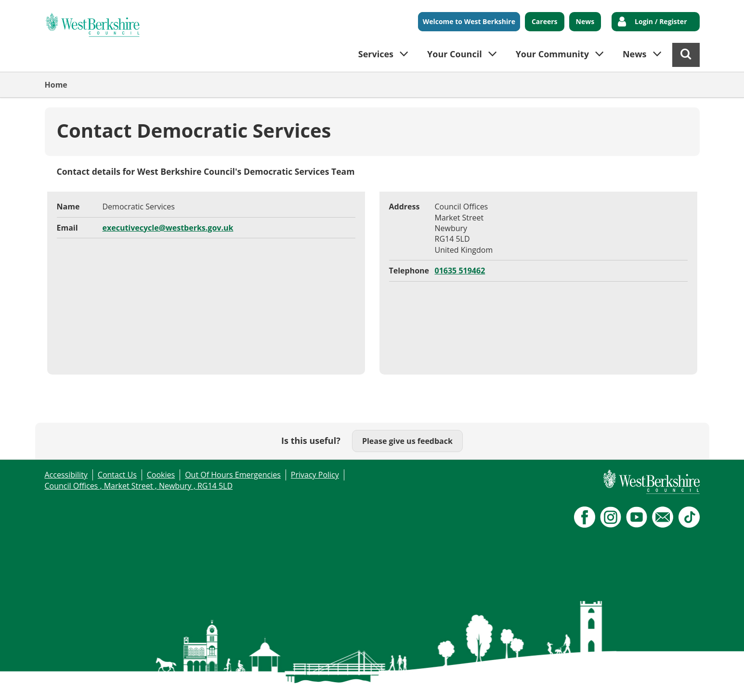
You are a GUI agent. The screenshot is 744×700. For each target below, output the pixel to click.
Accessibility (66, 475)
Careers (545, 21)
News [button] (635, 54)
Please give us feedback (407, 441)
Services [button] (376, 54)
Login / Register (661, 21)
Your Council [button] (455, 54)
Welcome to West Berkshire (469, 21)
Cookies (161, 475)
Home (56, 85)
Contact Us (117, 475)
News (585, 21)
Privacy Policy (315, 475)
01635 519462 (460, 271)
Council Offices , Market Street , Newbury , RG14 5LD (139, 486)
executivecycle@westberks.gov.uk (168, 228)
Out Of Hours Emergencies (233, 475)
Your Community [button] (552, 54)
